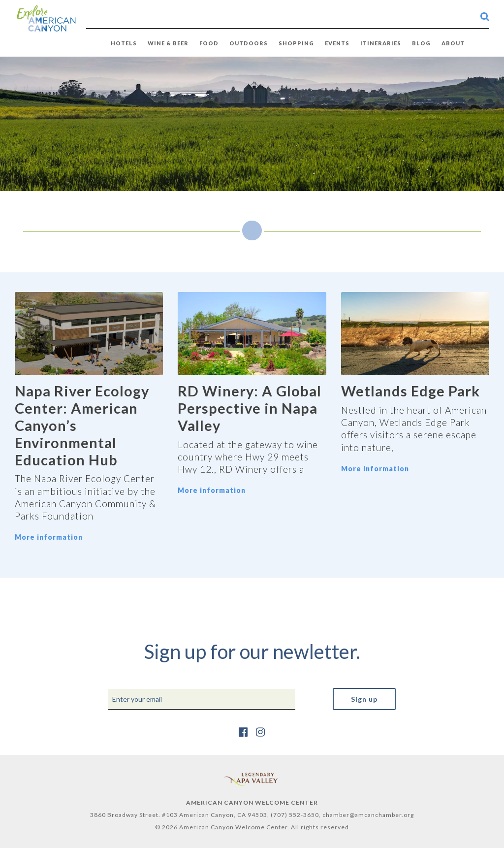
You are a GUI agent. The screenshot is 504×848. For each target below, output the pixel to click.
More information (49, 537)
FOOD (209, 43)
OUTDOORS (249, 43)
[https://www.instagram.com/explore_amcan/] (261, 732)
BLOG (421, 43)
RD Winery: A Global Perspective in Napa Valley (250, 408)
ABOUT (453, 43)
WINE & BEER (168, 43)
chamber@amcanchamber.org (368, 815)
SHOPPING (296, 43)
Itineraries (381, 43)
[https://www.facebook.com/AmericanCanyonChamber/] (243, 732)
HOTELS (124, 43)
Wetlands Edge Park (410, 391)
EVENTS (337, 43)
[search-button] (485, 16)
